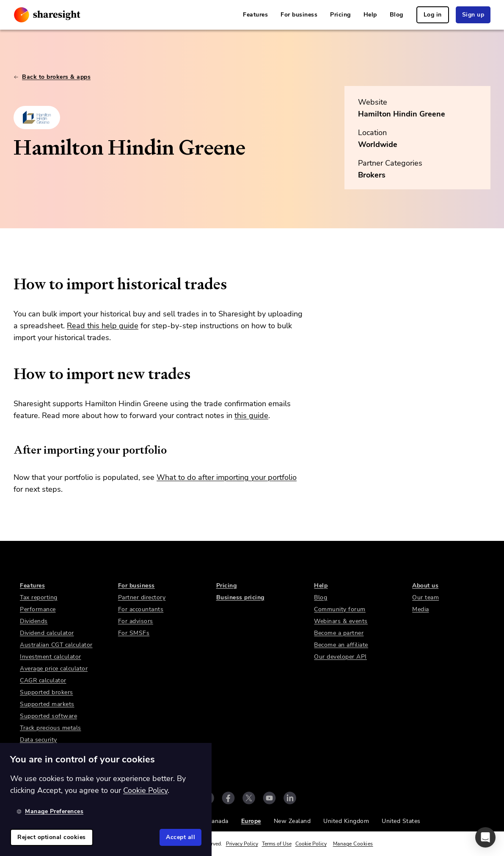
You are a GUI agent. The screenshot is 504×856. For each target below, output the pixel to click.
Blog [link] (397, 15)
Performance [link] (38, 609)
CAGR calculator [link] (43, 680)
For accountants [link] (141, 609)
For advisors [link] (136, 621)
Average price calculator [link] (54, 669)
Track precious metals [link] (51, 728)
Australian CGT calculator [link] (56, 645)
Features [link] (255, 15)
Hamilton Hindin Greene (402, 114)
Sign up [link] (473, 15)
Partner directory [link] (142, 597)
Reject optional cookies (52, 837)
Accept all (180, 837)
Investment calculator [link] (51, 657)
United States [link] (401, 821)
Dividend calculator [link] (47, 633)
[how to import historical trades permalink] (9, 284)
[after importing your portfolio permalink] (9, 450)
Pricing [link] (340, 15)
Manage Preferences (50, 811)
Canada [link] (218, 821)
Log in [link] (433, 15)
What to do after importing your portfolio (227, 477)
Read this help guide (103, 326)
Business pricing (240, 597)
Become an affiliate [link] (341, 645)
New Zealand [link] (292, 821)
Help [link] (370, 15)
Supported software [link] (48, 716)
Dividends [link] (34, 621)
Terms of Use (277, 844)
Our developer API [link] (340, 657)
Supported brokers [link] (47, 692)
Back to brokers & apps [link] (52, 77)
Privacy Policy (242, 844)
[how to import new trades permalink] (9, 374)
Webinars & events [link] (341, 621)
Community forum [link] (340, 609)
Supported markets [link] (47, 704)
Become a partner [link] (339, 633)
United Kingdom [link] (346, 821)
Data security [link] (39, 740)
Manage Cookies (353, 844)
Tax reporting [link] (39, 597)
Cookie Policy (311, 844)
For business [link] (299, 15)
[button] (485, 837)
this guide (251, 416)
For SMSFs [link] (134, 633)
